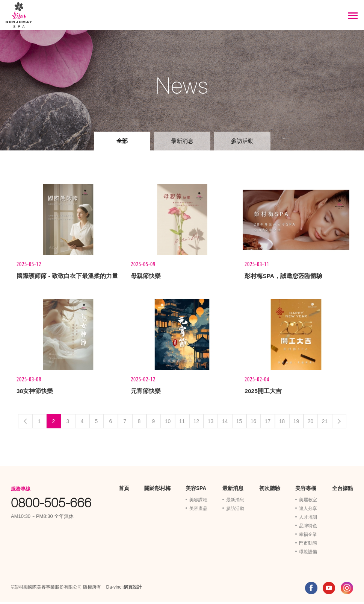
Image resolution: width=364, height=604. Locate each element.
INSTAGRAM (347, 590)
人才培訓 (308, 519)
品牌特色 (308, 528)
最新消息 (182, 141)
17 (268, 423)
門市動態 (308, 545)
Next (339, 423)
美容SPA (196, 491)
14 (225, 423)
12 (196, 423)
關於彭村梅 (157, 491)
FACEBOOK (311, 590)
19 (296, 423)
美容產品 (198, 511)
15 (239, 423)
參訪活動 (242, 141)
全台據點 (343, 491)
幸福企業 (308, 537)
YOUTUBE (329, 590)
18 (282, 423)
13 (211, 423)
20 (311, 423)
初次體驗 (270, 491)
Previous (25, 423)
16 (254, 423)
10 (168, 423)
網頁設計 (133, 589)
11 (182, 423)
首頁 (124, 491)
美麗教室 (308, 502)
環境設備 (308, 554)
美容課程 (198, 502)
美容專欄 (306, 491)
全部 (122, 141)
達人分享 (308, 511)
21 (325, 423)
